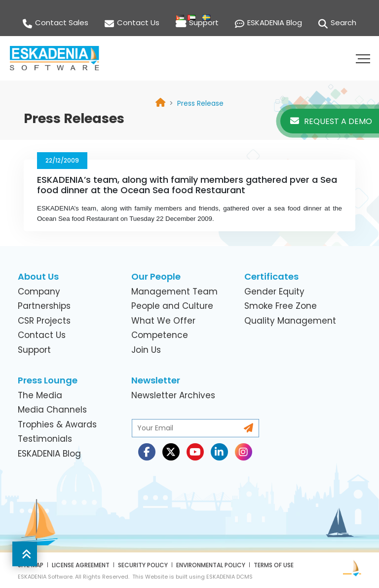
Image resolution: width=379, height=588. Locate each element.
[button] (364, 58)
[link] (200, 103)
